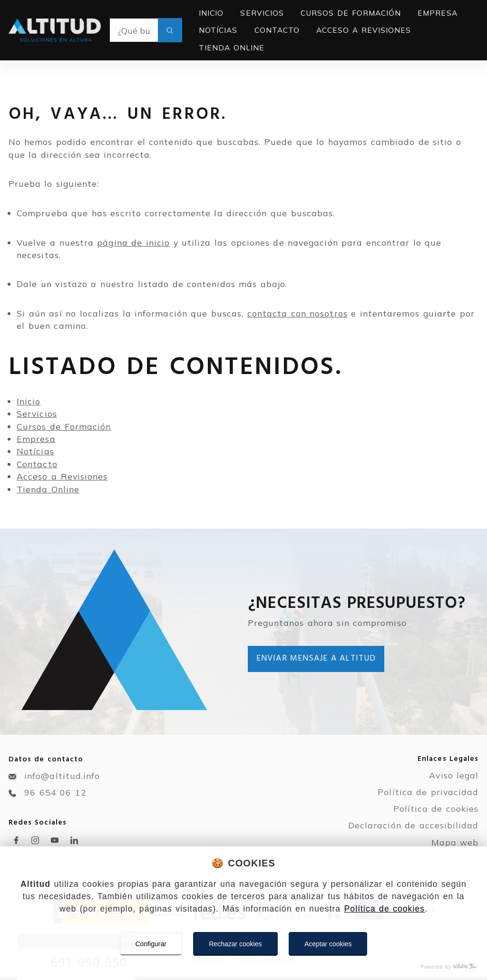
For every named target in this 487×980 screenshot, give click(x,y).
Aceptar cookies (328, 944)
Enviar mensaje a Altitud (316, 658)
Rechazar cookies (235, 944)
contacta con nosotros (297, 313)
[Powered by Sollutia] (243, 967)
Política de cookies (385, 909)
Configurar (151, 944)
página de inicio (133, 242)
